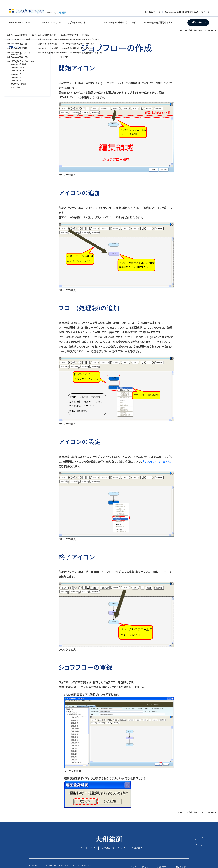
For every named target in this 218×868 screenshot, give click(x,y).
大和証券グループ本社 (112, 848)
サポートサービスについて (80, 22)
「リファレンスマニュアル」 (157, 461)
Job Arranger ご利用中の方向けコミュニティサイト (185, 12)
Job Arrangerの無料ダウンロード (119, 22)
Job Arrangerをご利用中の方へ (158, 22)
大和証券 (136, 848)
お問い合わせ (197, 22)
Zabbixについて (49, 22)
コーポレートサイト (84, 848)
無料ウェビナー (151, 12)
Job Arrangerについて (20, 22)
